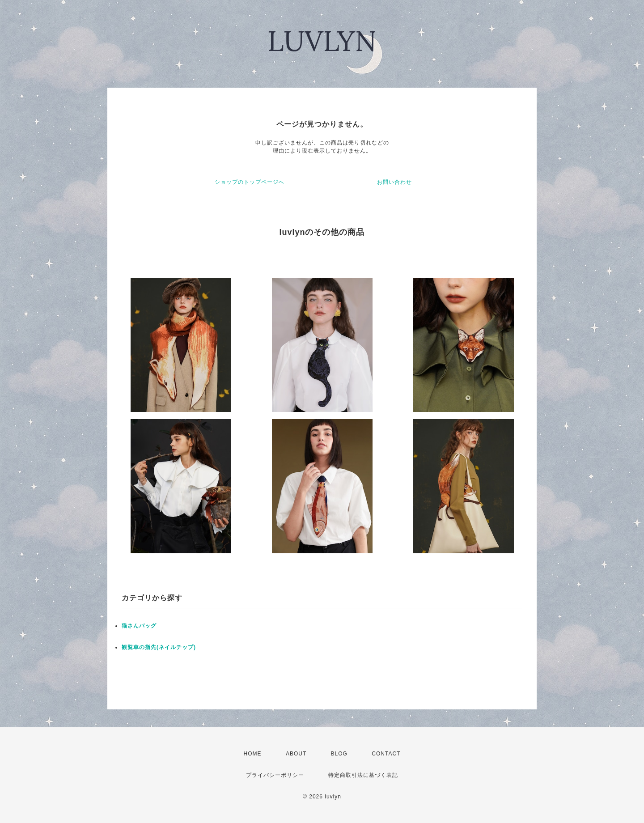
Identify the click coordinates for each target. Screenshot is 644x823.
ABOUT (296, 754)
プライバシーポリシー (275, 775)
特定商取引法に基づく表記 (363, 775)
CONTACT (386, 754)
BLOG (339, 754)
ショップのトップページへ (250, 182)
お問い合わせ (394, 182)
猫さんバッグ (139, 626)
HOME (253, 754)
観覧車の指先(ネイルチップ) (159, 647)
